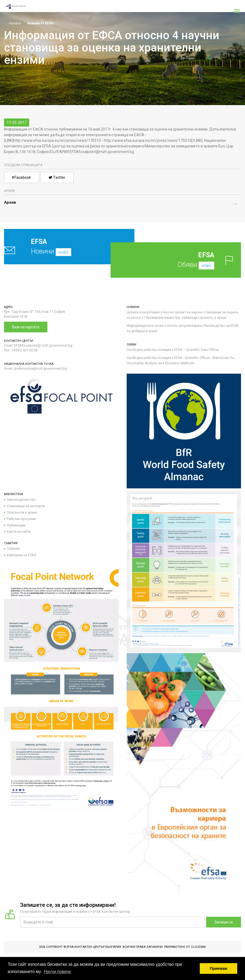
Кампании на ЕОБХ (22, 555)
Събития (13, 549)
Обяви (184, 260)
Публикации (16, 525)
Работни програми (21, 519)
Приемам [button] (219, 968)
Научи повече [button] (57, 972)
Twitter (57, 177)
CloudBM (198, 947)
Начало (13, 23)
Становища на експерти (26, 506)
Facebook (22, 177)
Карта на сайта (19, 531)
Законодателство (21, 500)
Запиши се (224, 922)
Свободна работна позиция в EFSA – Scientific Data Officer (173, 350)
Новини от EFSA (40, 23)
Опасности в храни (22, 512)
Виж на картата (26, 327)
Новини (57, 246)
